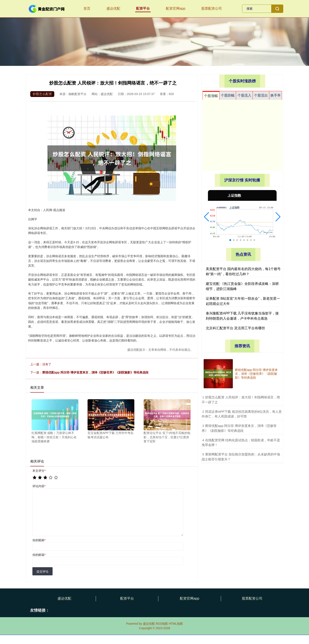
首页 (87, 8)
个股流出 (261, 95)
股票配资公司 (212, 8)
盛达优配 (113, 8)
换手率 (276, 95)
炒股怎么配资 (42, 94)
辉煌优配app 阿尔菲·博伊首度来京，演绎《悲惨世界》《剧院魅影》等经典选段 (95, 372)
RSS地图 (162, 624)
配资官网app (176, 8)
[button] (207, 217)
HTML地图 (176, 624)
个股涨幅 (211, 96)
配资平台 (143, 8)
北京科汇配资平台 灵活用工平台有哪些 (235, 328)
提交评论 (42, 571)
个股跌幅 (228, 95)
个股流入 (244, 95)
